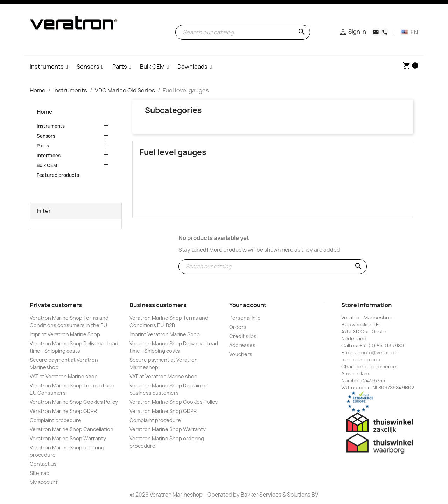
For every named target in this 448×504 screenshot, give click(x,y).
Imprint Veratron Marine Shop (65, 334)
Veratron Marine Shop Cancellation (72, 429)
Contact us (43, 464)
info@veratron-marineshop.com (370, 356)
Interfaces (49, 156)
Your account (248, 305)
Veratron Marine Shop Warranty (68, 438)
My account (44, 482)
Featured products (58, 175)
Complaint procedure (55, 420)
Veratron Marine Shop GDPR (63, 411)
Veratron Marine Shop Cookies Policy (74, 402)
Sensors (46, 136)
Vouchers (241, 354)
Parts (43, 146)
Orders (238, 327)
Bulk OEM (47, 165)
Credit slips (243, 336)
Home (44, 112)
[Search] (243, 32)
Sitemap (40, 473)
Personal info (245, 318)
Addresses (242, 345)
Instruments (51, 126)
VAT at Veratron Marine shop (64, 376)
